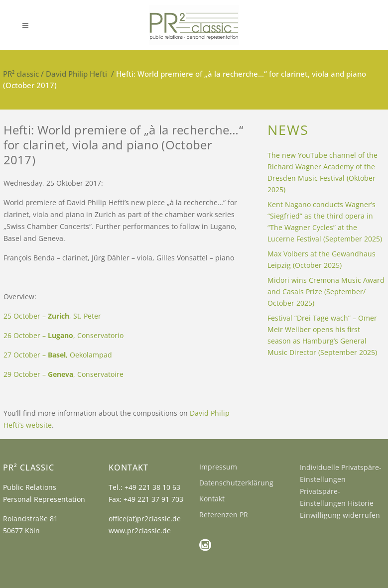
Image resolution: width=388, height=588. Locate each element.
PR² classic (21, 74)
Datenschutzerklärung (236, 483)
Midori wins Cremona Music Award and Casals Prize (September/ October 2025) (326, 292)
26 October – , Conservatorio (64, 335)
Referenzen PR (224, 515)
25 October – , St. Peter (52, 316)
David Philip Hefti (76, 74)
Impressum (218, 467)
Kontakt (212, 499)
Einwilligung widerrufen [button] (340, 515)
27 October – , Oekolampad (58, 355)
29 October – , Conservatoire (64, 374)
